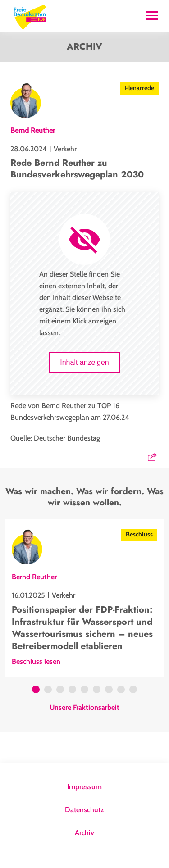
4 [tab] (72, 691)
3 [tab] (60, 691)
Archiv (84, 833)
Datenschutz (84, 810)
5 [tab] (84, 691)
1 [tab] (36, 691)
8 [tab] (121, 691)
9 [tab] (133, 691)
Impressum (84, 787)
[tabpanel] (84, 598)
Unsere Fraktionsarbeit (84, 708)
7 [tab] (109, 691)
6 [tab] (97, 691)
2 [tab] (48, 691)
